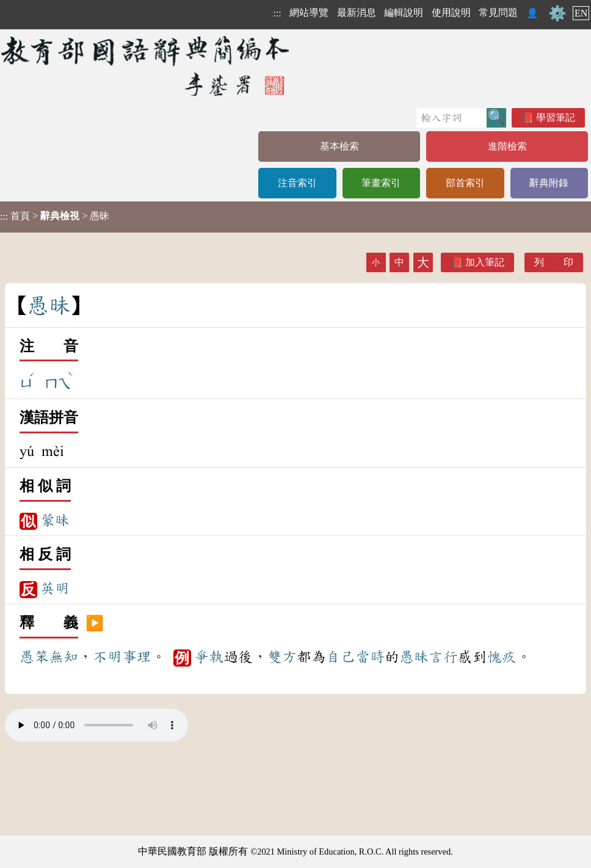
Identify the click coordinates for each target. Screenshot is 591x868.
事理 (137, 657)
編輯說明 (404, 13)
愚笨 (34, 657)
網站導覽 (309, 13)
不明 (107, 657)
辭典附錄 (549, 183)
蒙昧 (55, 520)
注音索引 (297, 183)
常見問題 (498, 13)
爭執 (209, 657)
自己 (341, 657)
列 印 (554, 262)
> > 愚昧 (55, 216)
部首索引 (465, 183)
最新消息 (357, 13)
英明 (55, 588)
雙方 (282, 657)
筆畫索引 (381, 183)
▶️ (95, 623)
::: (277, 13)
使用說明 (451, 13)
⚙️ (557, 13)
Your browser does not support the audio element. (96, 725)
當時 (370, 657)
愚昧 (414, 657)
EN (581, 13)
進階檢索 (507, 146)
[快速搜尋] (451, 118)
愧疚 (502, 657)
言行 (443, 657)
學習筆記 (556, 118)
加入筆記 (485, 262)
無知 (63, 657)
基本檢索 (339, 146)
